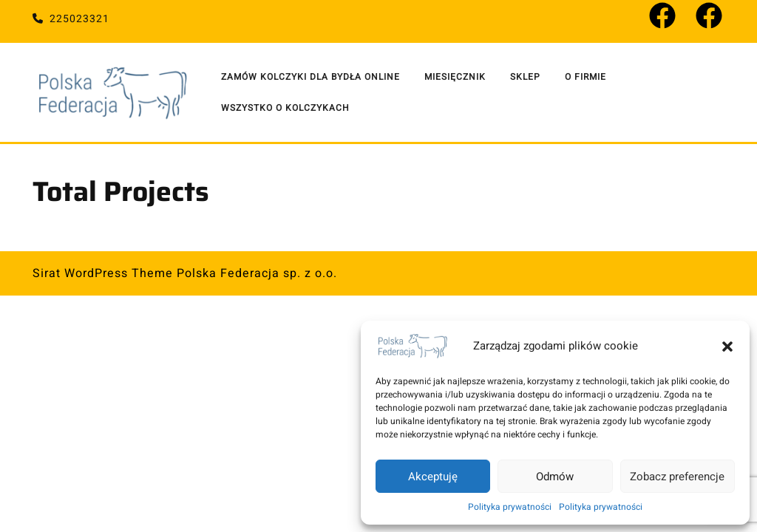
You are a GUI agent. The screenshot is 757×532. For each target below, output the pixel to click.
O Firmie (585, 77)
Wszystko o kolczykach (285, 108)
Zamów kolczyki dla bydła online (310, 77)
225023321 (71, 19)
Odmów (555, 477)
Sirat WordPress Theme (103, 273)
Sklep (525, 77)
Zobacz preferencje (677, 477)
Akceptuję (433, 477)
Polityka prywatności (510, 507)
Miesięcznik (455, 77)
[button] (727, 346)
